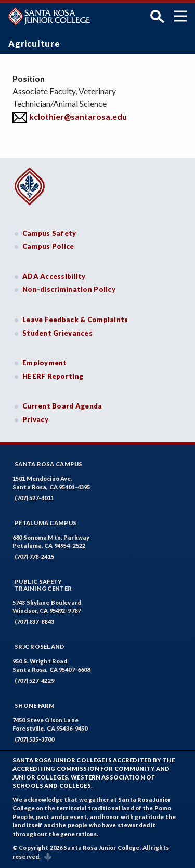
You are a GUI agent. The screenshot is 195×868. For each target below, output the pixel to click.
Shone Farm (35, 705)
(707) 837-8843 (34, 622)
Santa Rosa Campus (49, 464)
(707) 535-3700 (34, 739)
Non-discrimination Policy (69, 289)
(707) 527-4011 (34, 498)
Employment (45, 363)
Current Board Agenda (62, 406)
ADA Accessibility (54, 276)
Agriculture (34, 43)
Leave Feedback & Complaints (75, 320)
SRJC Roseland (40, 647)
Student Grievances (57, 333)
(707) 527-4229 (34, 680)
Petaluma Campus (45, 523)
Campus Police (48, 246)
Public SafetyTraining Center (43, 585)
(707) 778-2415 (34, 557)
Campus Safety (49, 233)
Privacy (35, 419)
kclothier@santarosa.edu (78, 116)
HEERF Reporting (53, 376)
